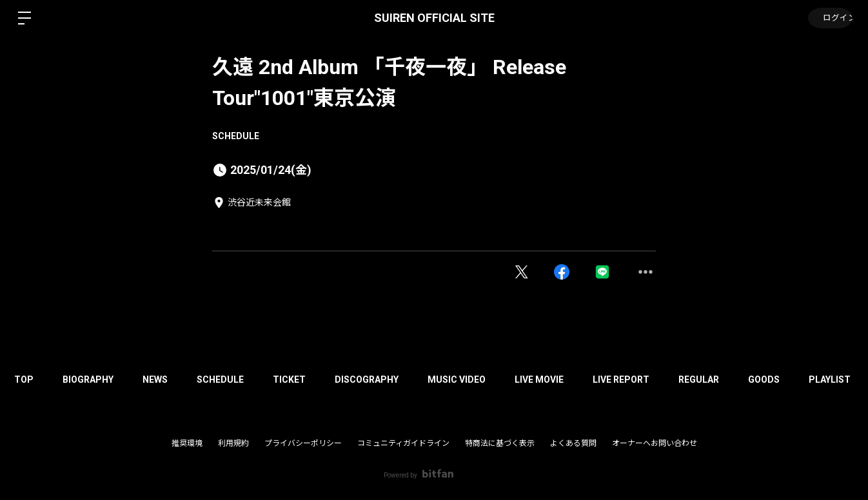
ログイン (829, 18)
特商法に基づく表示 (500, 443)
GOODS (798, 380)
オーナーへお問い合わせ (655, 443)
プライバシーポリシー (303, 443)
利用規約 (233, 443)
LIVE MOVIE (564, 380)
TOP (26, 380)
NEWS (163, 380)
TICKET (304, 380)
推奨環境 (187, 443)
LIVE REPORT (649, 380)
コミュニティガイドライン (403, 443)
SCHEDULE (236, 136)
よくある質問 (573, 443)
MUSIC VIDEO (478, 380)
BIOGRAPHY (93, 380)
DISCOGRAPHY (385, 380)
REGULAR (730, 380)
